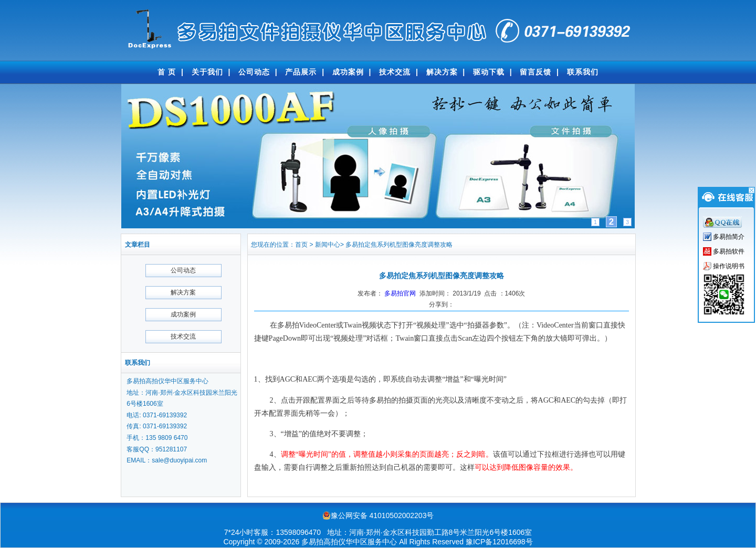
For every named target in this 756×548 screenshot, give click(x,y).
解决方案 (442, 72)
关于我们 (207, 72)
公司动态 (254, 72)
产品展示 (301, 72)
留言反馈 (535, 72)
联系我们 (583, 72)
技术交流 (395, 72)
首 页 (167, 72)
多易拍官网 (400, 293)
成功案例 (348, 72)
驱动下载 (489, 72)
